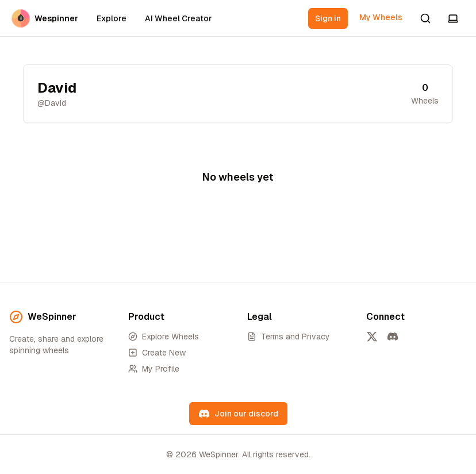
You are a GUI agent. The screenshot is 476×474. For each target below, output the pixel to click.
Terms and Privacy (289, 337)
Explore (112, 18)
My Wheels (381, 17)
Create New (157, 353)
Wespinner (45, 18)
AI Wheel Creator (178, 18)
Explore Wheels (164, 337)
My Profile (154, 369)
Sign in (328, 18)
